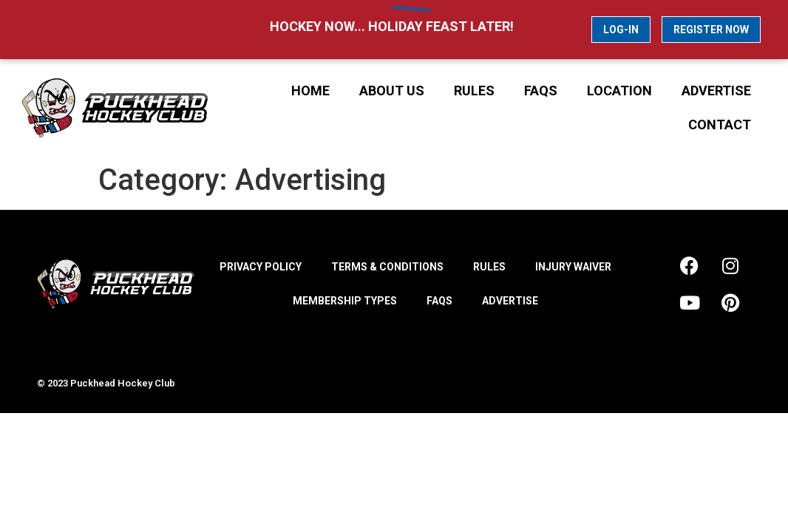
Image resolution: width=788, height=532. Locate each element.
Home (310, 91)
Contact (720, 125)
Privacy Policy (261, 267)
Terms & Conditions (387, 267)
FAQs (541, 91)
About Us (392, 91)
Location (619, 91)
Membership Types (345, 301)
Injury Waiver (573, 267)
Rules (474, 91)
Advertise (716, 91)
